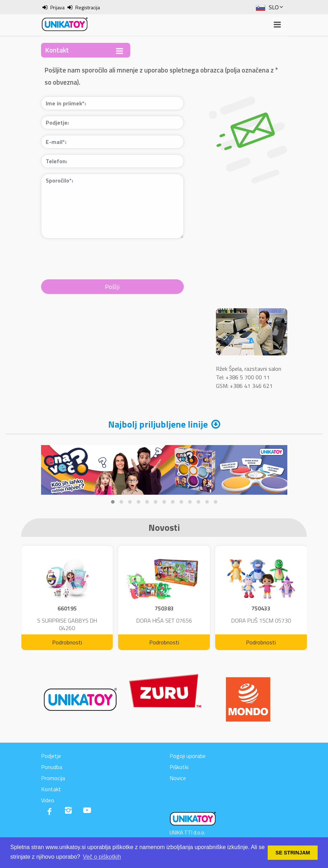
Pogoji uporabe (188, 756)
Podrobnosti (67, 642)
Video (48, 800)
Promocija (53, 778)
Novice (178, 778)
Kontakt (51, 789)
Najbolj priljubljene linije (158, 424)
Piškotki (179, 767)
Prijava (57, 7)
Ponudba (52, 767)
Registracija (88, 7)
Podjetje (51, 756)
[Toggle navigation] (120, 51)
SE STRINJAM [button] (293, 853)
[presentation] (95, 258)
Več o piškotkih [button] (102, 857)
